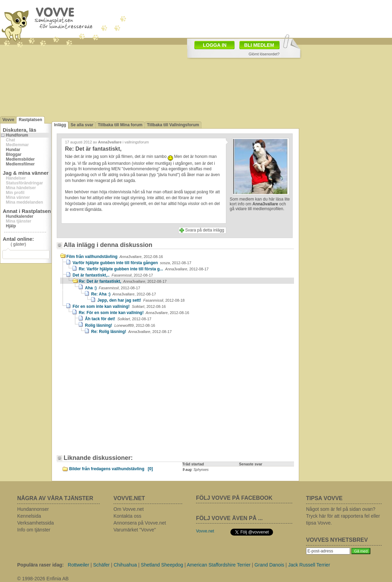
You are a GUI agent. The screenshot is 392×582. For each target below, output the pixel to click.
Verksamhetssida (36, 523)
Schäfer (101, 565)
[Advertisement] (119, 398)
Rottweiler (78, 565)
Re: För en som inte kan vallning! (134, 313)
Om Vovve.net (129, 509)
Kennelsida (29, 516)
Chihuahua (125, 565)
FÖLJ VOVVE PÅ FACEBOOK (234, 498)
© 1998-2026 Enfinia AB (43, 579)
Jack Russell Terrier (309, 565)
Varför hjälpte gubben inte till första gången (132, 263)
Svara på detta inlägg (205, 230)
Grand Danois (269, 565)
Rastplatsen (30, 120)
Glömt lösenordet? (264, 54)
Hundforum (17, 135)
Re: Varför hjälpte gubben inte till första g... (144, 269)
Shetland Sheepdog (162, 565)
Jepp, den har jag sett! (141, 300)
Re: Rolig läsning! (131, 332)
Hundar (13, 150)
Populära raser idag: (40, 565)
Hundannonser (33, 509)
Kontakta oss (127, 516)
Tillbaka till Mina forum (120, 125)
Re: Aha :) (124, 294)
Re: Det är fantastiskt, (123, 281)
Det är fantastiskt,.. (113, 275)
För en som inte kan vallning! (119, 306)
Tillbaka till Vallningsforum (173, 125)
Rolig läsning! (120, 325)
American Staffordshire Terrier (219, 565)
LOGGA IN (215, 45)
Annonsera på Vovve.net (140, 523)
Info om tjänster (34, 530)
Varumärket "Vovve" (135, 530)
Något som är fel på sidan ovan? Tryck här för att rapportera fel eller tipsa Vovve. (343, 516)
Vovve (8, 120)
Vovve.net (205, 531)
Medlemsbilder (20, 159)
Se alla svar (82, 125)
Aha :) (113, 288)
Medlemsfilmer (20, 164)
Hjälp (11, 226)
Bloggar (14, 154)
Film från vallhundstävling (115, 257)
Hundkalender (20, 216)
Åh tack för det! (118, 319)
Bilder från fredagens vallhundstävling (111, 469)
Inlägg (60, 125)
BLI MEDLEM (259, 45)
